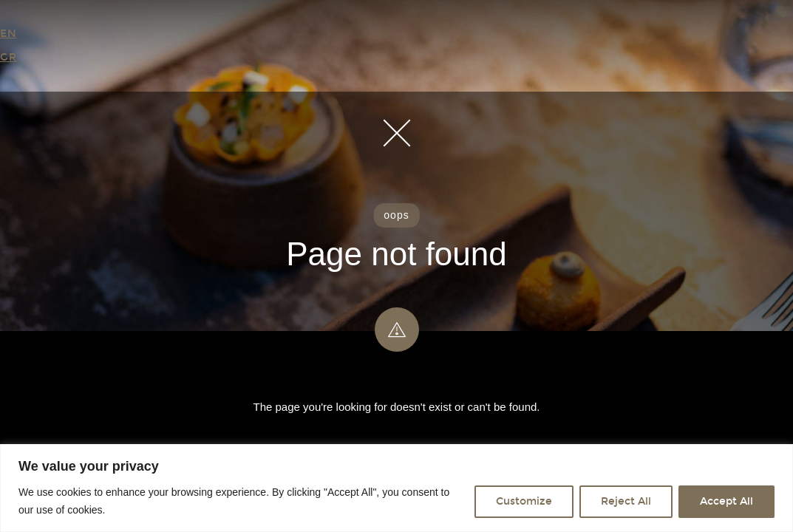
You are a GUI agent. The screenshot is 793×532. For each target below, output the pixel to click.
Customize (524, 501)
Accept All (726, 501)
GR (8, 57)
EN (8, 34)
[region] (396, 488)
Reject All (626, 501)
